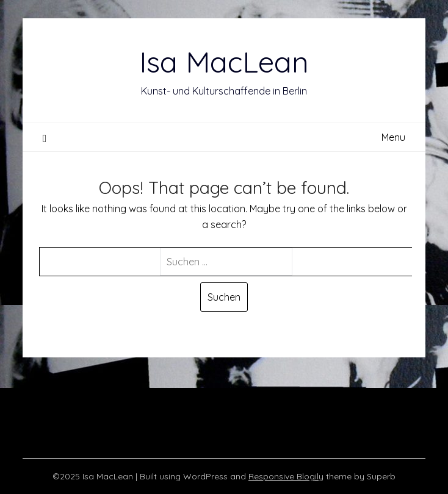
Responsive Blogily (286, 476)
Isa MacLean (224, 62)
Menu (393, 137)
